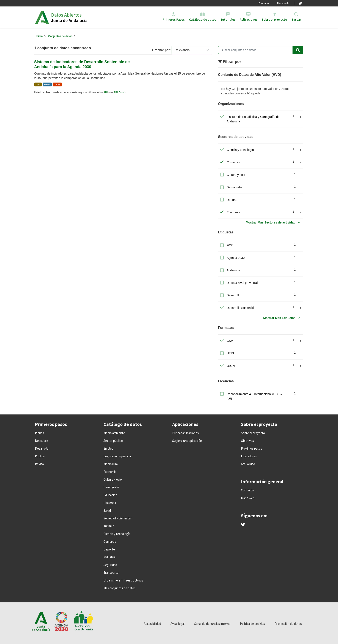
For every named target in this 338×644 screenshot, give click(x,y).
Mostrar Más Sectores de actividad (271, 222)
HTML (47, 84)
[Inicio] (39, 36)
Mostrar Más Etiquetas (279, 318)
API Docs (119, 92)
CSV (38, 84)
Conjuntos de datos (60, 36)
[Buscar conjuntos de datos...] (261, 50)
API (106, 92)
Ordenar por (161, 50)
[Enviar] (298, 50)
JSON (57, 84)
